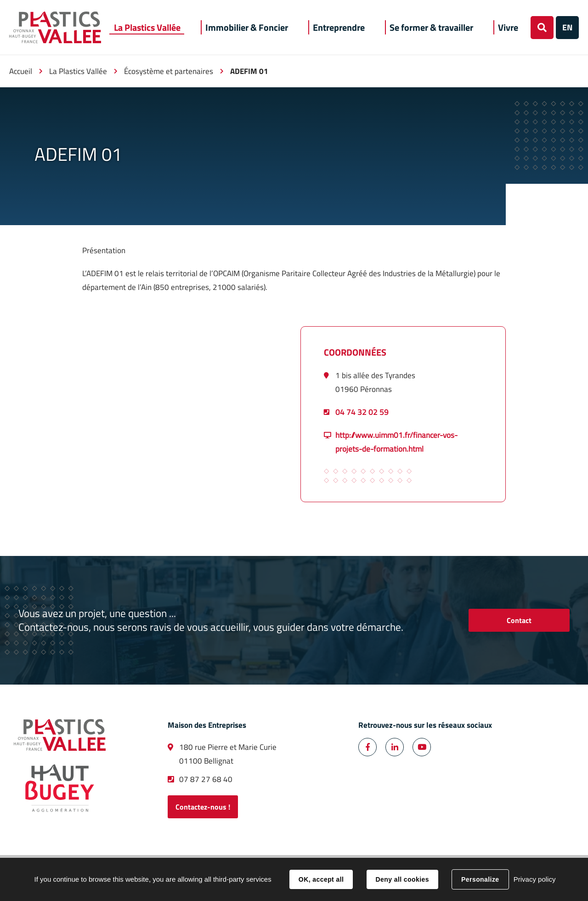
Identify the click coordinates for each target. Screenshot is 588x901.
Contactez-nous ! (203, 807)
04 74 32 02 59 (362, 412)
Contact (519, 620)
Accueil (21, 71)
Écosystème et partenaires (169, 71)
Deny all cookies (402, 879)
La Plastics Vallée (78, 71)
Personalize (480, 879)
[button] (147, 27)
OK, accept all (321, 879)
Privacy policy (535, 879)
